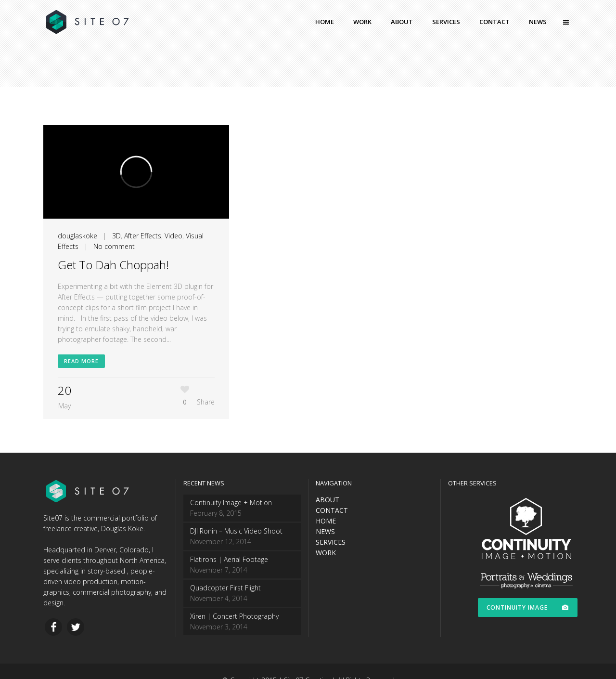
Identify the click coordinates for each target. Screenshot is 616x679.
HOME (326, 521)
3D (116, 236)
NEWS (325, 531)
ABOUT (327, 500)
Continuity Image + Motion (231, 503)
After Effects (143, 236)
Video (173, 236)
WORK (326, 553)
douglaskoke (77, 236)
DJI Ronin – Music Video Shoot (236, 531)
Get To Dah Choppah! (113, 265)
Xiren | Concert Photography (234, 616)
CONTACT (332, 510)
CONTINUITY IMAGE (528, 607)
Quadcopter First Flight (225, 588)
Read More (81, 361)
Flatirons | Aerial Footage (229, 559)
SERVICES (331, 542)
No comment (114, 246)
